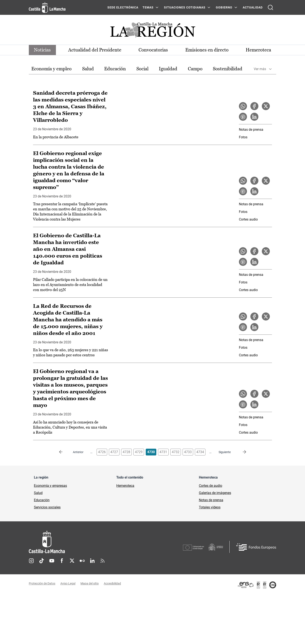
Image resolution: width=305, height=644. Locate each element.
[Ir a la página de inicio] (47, 7)
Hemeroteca (258, 50)
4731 (163, 452)
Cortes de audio (211, 486)
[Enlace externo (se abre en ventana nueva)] (257, 585)
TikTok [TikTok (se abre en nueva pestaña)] (42, 561)
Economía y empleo (51, 69)
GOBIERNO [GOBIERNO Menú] (224, 7)
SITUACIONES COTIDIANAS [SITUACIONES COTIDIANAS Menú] (185, 7)
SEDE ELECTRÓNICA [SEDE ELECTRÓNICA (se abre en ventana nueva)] (123, 7)
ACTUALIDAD (253, 7)
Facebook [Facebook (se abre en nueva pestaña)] (62, 561)
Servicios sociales (47, 507)
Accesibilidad (112, 583)
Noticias (42, 50)
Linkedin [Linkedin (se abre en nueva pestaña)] (92, 561)
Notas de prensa (251, 130)
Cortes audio (248, 219)
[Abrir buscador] (270, 7)
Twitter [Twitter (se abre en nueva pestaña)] (72, 561)
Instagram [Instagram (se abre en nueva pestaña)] (31, 561)
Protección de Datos (42, 583)
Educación (115, 69)
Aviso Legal (68, 583)
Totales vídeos (210, 507)
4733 (188, 452)
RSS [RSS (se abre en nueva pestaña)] (103, 561)
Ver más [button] (260, 69)
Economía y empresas (50, 486)
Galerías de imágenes (215, 493)
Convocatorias (153, 50)
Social (142, 69)
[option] (51, 69)
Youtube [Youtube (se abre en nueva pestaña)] (52, 561)
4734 (200, 452)
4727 (114, 452)
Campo (195, 69)
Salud (88, 69)
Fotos (243, 137)
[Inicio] (86, 542)
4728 (126, 452)
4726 (102, 452)
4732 (176, 452)
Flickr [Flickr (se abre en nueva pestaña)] (82, 561)
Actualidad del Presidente (95, 50)
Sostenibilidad (228, 69)
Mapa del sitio (90, 583)
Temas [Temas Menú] (148, 7)
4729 (139, 452)
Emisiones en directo (207, 50)
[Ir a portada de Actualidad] (152, 31)
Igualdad (168, 69)
